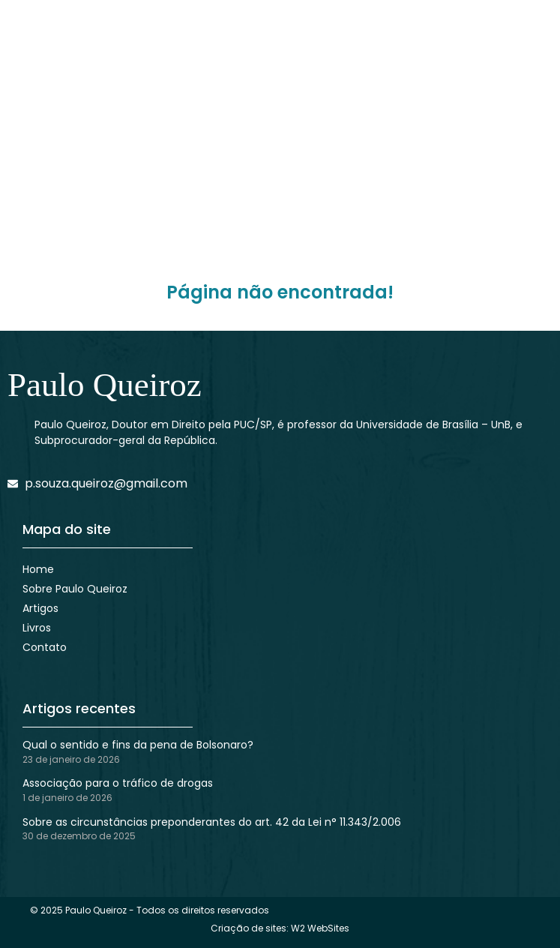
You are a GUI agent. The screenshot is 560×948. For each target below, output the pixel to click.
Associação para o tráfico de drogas (118, 783)
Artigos (40, 608)
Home (38, 569)
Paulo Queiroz (105, 385)
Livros (37, 628)
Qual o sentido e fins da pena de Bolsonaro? (138, 745)
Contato (45, 647)
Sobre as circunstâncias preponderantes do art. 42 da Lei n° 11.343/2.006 (212, 822)
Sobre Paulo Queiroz (75, 589)
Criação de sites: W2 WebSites (280, 928)
